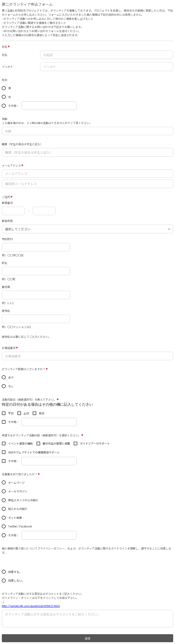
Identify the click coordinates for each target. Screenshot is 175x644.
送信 (87, 638)
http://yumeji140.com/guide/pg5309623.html (31, 606)
